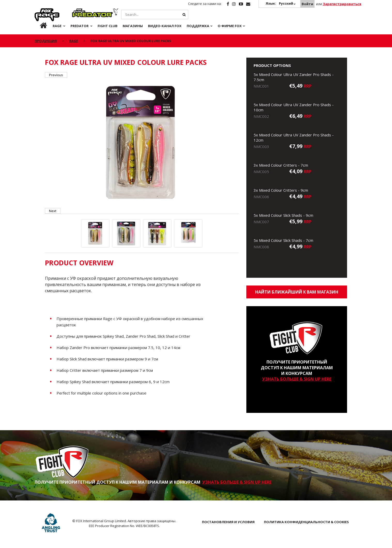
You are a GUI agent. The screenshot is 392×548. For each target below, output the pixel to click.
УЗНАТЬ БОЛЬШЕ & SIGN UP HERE (297, 379)
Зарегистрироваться (342, 4)
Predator (81, 11)
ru (39, 26)
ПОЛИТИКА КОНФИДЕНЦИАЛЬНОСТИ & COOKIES (306, 522)
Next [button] (53, 211)
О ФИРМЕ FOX (230, 26)
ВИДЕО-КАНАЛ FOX (165, 26)
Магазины (133, 26)
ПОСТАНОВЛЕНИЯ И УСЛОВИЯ (228, 522)
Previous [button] (56, 75)
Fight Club (108, 26)
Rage (40, 11)
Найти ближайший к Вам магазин (297, 292)
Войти (307, 4)
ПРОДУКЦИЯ (46, 41)
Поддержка (198, 26)
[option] (142, 143)
